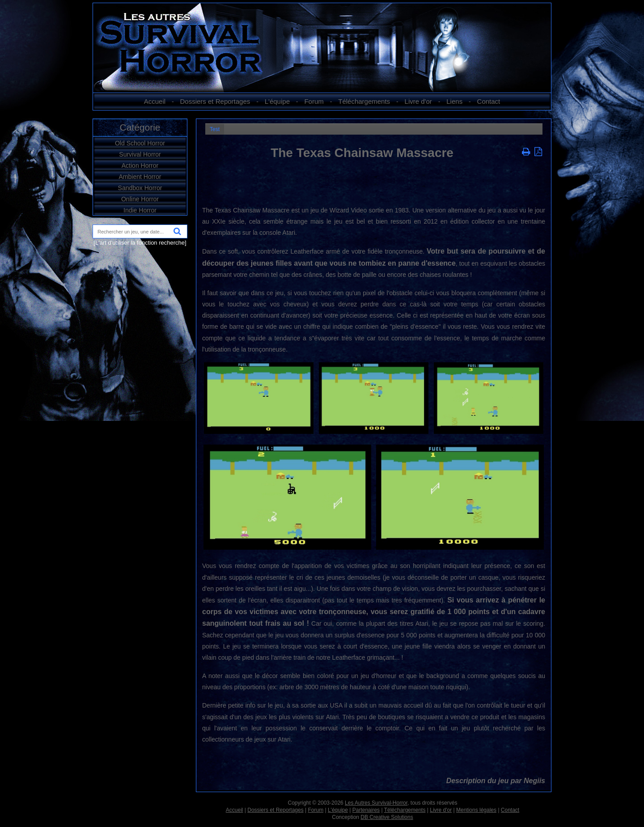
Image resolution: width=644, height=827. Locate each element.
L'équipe (277, 101)
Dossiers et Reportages (215, 101)
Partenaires (366, 810)
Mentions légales (476, 810)
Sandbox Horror (140, 188)
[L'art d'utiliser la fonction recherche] (140, 243)
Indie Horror (140, 210)
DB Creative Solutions (387, 817)
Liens (454, 101)
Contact (489, 101)
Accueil (155, 101)
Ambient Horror (140, 177)
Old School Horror (140, 143)
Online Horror (140, 199)
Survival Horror (140, 154)
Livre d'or (418, 101)
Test (215, 129)
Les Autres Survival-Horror (376, 803)
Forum (314, 101)
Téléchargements (364, 101)
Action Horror (140, 165)
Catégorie (140, 127)
